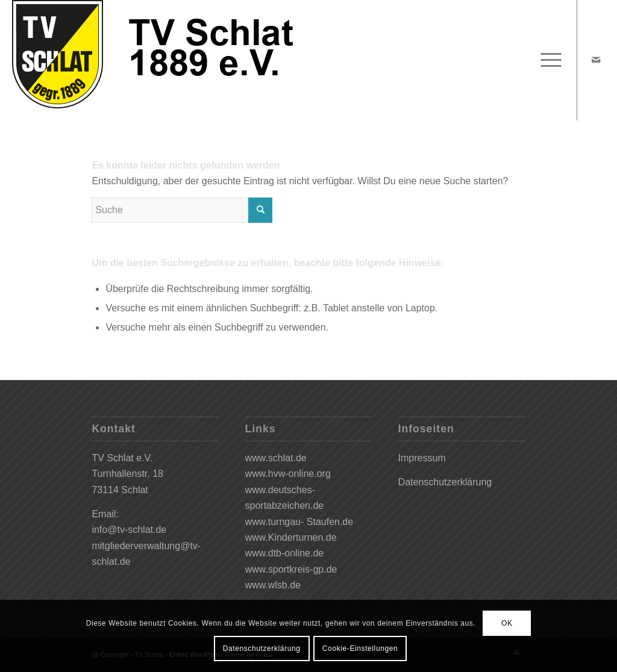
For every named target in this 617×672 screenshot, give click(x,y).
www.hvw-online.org (288, 474)
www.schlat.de (276, 458)
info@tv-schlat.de (129, 530)
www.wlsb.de (273, 585)
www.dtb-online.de (285, 553)
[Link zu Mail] (596, 60)
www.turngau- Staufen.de (299, 522)
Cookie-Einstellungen (360, 649)
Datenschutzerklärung (445, 482)
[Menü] (547, 60)
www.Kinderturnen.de (291, 537)
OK (507, 623)
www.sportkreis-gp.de (291, 569)
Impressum (422, 458)
